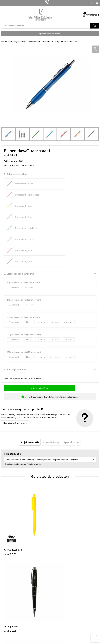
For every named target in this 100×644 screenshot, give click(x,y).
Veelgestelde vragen (60, 580)
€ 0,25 (10, 554)
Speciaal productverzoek (50, 34)
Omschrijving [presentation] (51, 398)
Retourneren (7, 623)
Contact (5, 619)
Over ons (55, 576)
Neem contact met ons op (15, 378)
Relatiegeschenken (18, 41)
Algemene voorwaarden (62, 619)
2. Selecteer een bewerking (19, 229)
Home (4, 41)
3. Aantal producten (15, 325)
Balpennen (48, 41)
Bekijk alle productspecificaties (19, 165)
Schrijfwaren (35, 41)
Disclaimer (56, 631)
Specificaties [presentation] (71, 398)
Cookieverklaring (59, 623)
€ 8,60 (59, 493)
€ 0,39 (10, 493)
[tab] (30, 398)
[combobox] (46, 26)
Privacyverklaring (59, 627)
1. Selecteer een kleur (16, 174)
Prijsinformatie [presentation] (30, 398)
